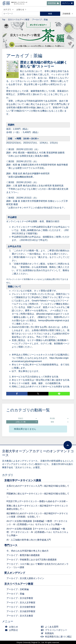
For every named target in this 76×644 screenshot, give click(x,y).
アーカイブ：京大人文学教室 (21, 603)
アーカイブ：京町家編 (18, 589)
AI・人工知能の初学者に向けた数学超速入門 (29, 540)
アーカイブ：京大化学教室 (20, 598)
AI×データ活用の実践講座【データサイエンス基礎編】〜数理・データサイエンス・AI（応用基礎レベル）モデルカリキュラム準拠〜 (37, 532)
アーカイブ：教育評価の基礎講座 (23, 555)
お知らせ (21, 9)
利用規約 (48, 633)
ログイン (67, 3)
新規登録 (54, 3)
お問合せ (12, 630)
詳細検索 (68, 14)
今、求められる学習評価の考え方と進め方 (28, 551)
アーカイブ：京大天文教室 (20, 616)
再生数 (59, 418)
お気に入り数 (26, 422)
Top (4, 20)
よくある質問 (50, 627)
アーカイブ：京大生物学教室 (21, 607)
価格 (60, 422)
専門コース (11, 545)
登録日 (27, 418)
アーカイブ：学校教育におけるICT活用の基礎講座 (32, 560)
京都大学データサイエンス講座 (23, 480)
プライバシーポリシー (55, 630)
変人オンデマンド (15, 573)
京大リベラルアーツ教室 (19, 20)
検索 (50, 14)
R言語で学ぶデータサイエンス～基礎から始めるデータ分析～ (37, 501)
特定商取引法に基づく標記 (57, 637)
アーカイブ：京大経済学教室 (21, 611)
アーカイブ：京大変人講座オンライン (25, 578)
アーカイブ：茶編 (15, 594)
